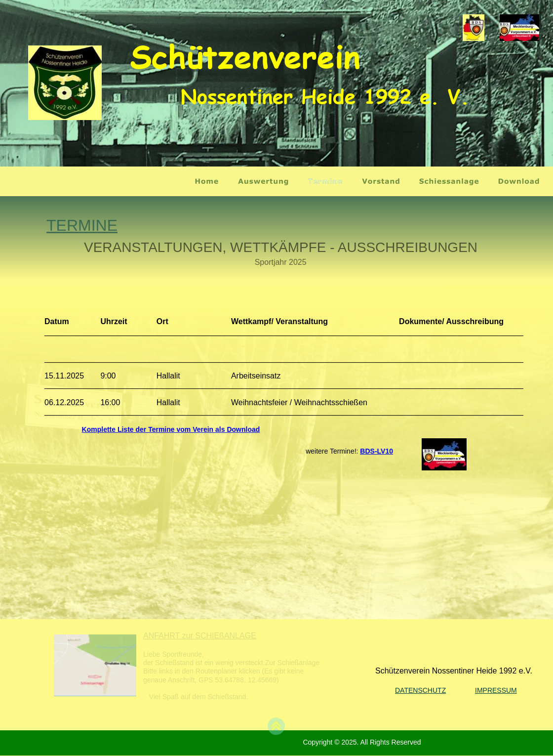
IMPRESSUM (496, 690)
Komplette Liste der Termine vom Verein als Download (171, 429)
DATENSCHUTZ (420, 690)
